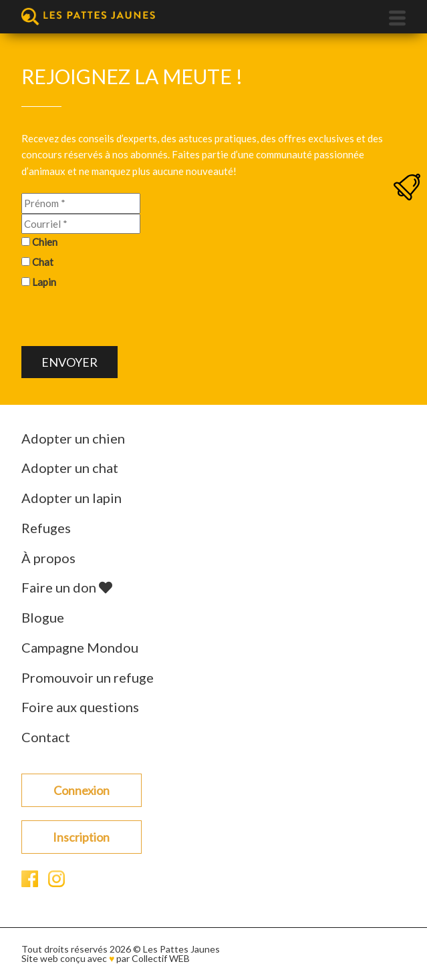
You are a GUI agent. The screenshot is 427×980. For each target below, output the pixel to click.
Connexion (82, 790)
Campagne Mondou (80, 647)
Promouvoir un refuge (88, 677)
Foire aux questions (80, 707)
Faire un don (67, 587)
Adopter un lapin (72, 498)
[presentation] (123, 320)
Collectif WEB (161, 958)
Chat (43, 262)
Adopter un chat (70, 468)
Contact (46, 737)
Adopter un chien (73, 438)
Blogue (43, 617)
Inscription (81, 837)
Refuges (46, 528)
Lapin (44, 282)
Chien (45, 242)
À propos (48, 558)
